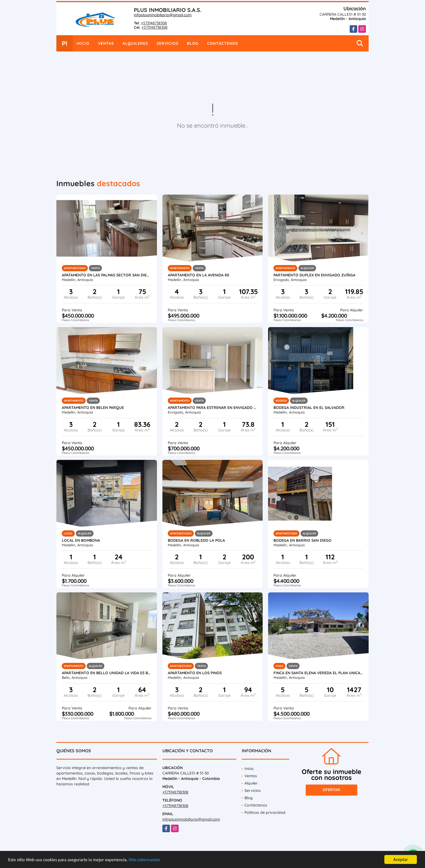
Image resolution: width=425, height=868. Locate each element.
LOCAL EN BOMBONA (81, 540)
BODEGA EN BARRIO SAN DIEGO (302, 540)
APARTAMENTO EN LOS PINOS (195, 673)
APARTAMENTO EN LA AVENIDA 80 (199, 275)
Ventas (106, 43)
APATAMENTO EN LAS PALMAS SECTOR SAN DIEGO (107, 275)
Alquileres (135, 43)
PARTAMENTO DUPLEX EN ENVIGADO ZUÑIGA (314, 275)
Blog (193, 43)
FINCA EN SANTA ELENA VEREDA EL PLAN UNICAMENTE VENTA (318, 673)
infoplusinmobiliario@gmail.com (163, 15)
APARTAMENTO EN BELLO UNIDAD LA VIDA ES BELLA (107, 673)
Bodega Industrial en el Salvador (309, 408)
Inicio (83, 43)
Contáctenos (223, 43)
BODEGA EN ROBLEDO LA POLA (196, 540)
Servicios (168, 43)
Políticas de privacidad (265, 812)
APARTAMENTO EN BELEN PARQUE (93, 408)
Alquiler (251, 783)
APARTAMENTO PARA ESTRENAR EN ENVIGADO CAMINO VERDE (213, 408)
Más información (144, 860)
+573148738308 (154, 23)
